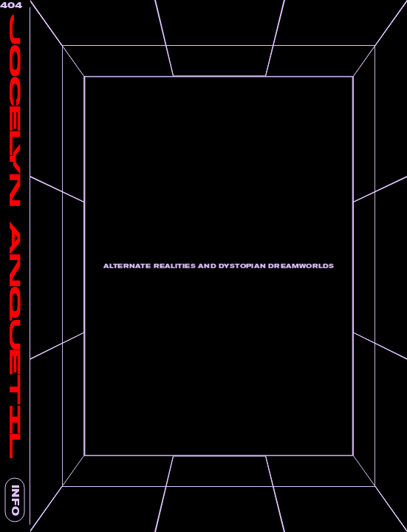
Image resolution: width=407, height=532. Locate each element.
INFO (15, 500)
